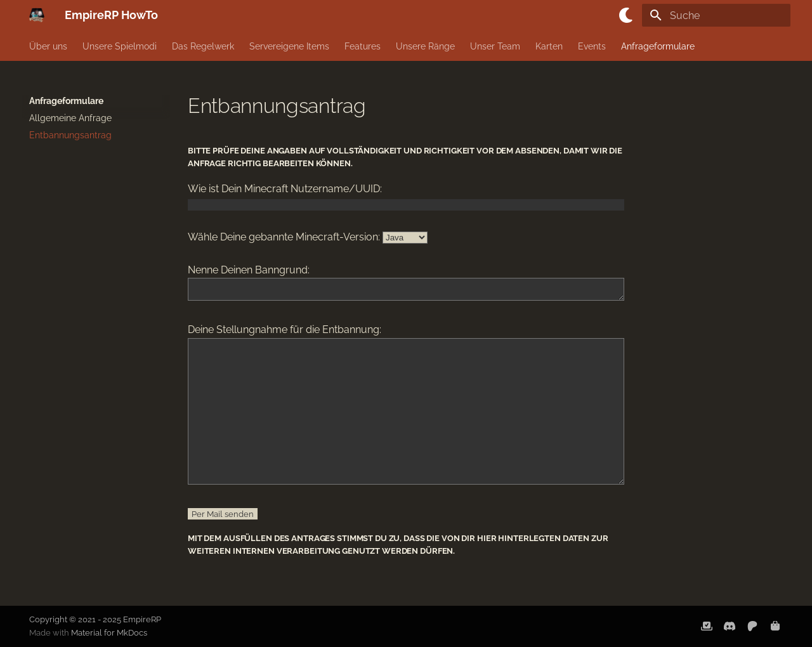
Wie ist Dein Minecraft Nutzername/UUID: (285, 189)
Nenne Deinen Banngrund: (249, 270)
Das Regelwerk (203, 46)
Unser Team (495, 46)
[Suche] (716, 15)
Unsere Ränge (425, 46)
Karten (549, 46)
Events (592, 46)
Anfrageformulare (658, 46)
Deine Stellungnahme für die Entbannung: (285, 333)
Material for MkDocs (109, 633)
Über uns (48, 46)
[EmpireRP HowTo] (37, 15)
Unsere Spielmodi (120, 46)
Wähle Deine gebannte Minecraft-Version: (284, 237)
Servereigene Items (289, 46)
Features (363, 46)
